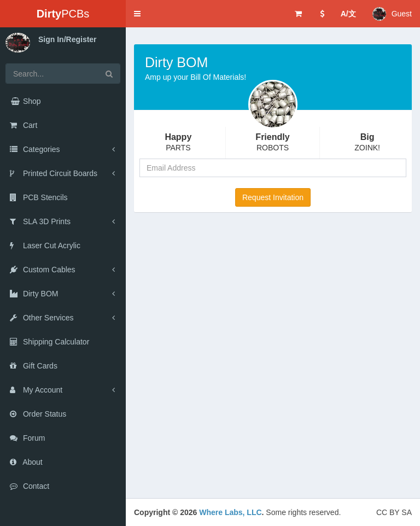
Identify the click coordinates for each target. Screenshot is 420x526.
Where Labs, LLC (230, 512)
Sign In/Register (68, 39)
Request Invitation (273, 197)
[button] (137, 14)
